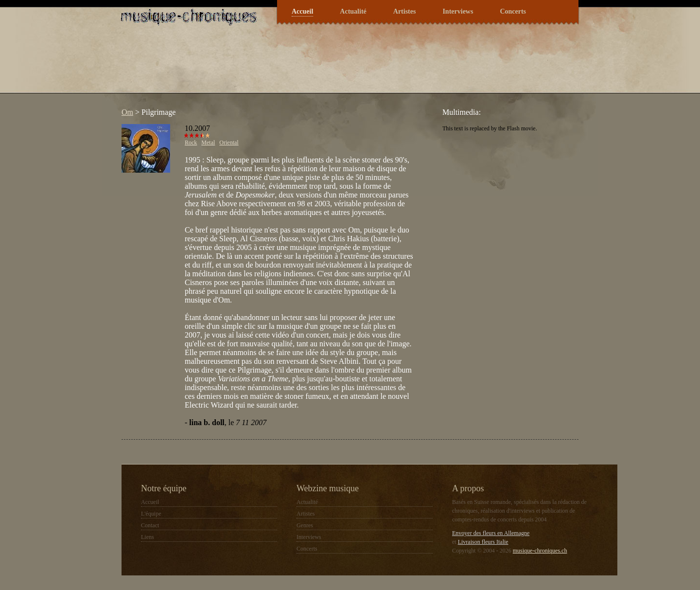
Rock (191, 143)
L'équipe (151, 514)
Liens (148, 537)
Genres (305, 525)
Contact (150, 525)
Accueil (302, 11)
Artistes (405, 11)
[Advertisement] (294, 65)
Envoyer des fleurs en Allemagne (491, 533)
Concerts (513, 11)
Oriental (229, 143)
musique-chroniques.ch (540, 551)
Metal (208, 143)
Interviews (458, 11)
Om (127, 112)
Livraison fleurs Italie (483, 542)
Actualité (353, 11)
